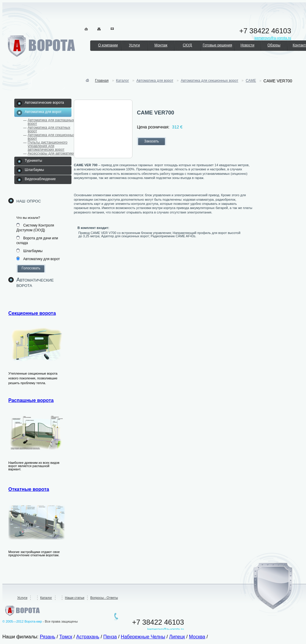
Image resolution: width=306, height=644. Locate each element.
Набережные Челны (143, 637)
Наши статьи (75, 598)
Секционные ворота (32, 313)
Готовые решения (217, 45)
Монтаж (161, 45)
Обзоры (274, 45)
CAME (251, 81)
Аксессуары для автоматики (51, 153)
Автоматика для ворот (155, 81)
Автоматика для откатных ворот (49, 129)
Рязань (48, 637)
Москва (197, 637)
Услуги (134, 45)
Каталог (123, 81)
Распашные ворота (31, 400)
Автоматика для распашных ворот (51, 122)
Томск (66, 637)
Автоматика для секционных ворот (51, 137)
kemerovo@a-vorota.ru (166, 629)
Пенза (110, 637)
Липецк (177, 637)
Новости (247, 45)
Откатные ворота (29, 489)
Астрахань (88, 637)
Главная (102, 81)
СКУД (187, 45)
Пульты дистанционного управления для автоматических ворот (47, 146)
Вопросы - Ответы (104, 598)
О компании (108, 45)
